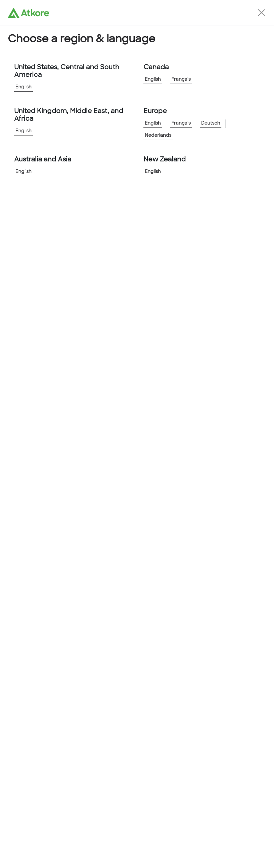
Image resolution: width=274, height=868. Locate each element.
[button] (261, 13)
